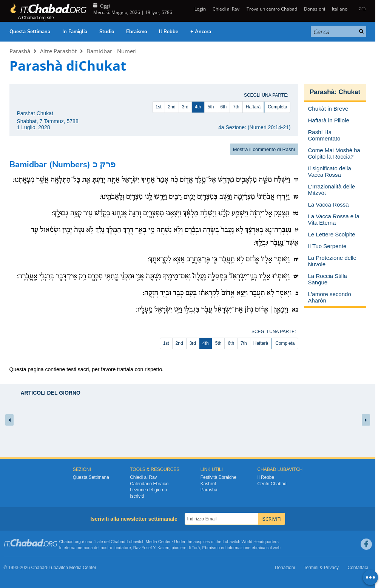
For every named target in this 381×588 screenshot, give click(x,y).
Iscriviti (137, 496)
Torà (196, 548)
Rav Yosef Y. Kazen (151, 548)
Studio (107, 32)
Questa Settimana (30, 32)
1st (159, 107)
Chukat (349, 92)
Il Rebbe (169, 32)
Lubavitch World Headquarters (250, 542)
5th (211, 107)
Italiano (340, 9)
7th (236, 107)
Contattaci (358, 568)
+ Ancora (201, 32)
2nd (172, 107)
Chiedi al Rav (226, 9)
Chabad (118, 542)
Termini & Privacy (321, 568)
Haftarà (253, 107)
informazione (238, 548)
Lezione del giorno (148, 490)
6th (223, 107)
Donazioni (315, 9)
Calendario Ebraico (149, 484)
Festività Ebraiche (218, 477)
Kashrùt (208, 484)
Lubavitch (136, 542)
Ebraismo (137, 32)
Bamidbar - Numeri (112, 51)
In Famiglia (75, 32)
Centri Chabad (272, 484)
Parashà (20, 51)
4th (198, 107)
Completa (277, 107)
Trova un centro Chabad (272, 9)
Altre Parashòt (58, 51)
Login (200, 9)
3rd (185, 107)
